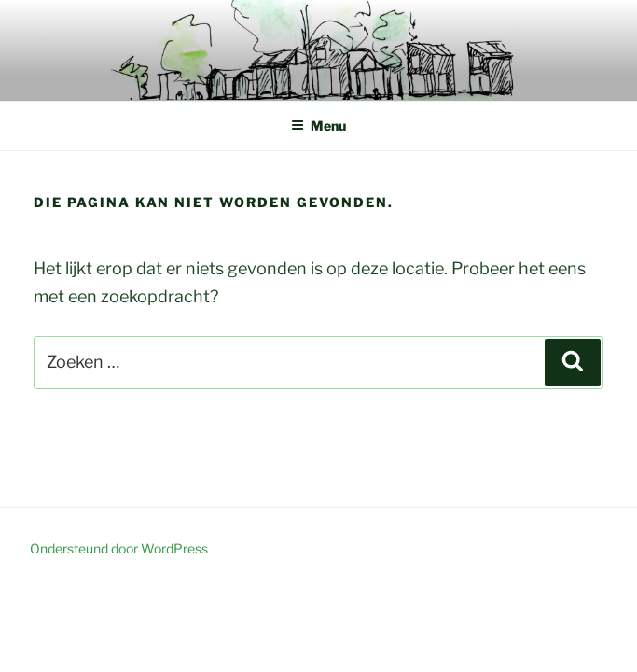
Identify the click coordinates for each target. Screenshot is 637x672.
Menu (318, 126)
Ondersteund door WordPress (119, 548)
